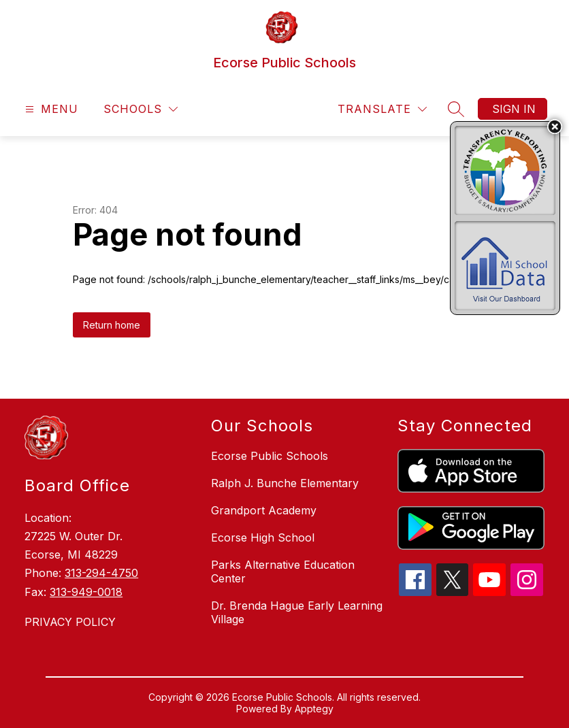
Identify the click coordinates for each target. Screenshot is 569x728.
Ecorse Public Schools (270, 456)
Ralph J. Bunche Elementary (285, 483)
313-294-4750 (101, 573)
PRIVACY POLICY (70, 622)
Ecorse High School (263, 537)
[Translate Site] (382, 109)
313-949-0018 (86, 592)
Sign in (514, 109)
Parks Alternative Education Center (283, 572)
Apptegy (314, 709)
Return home (112, 325)
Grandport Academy (264, 510)
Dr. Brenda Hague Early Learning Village (297, 612)
